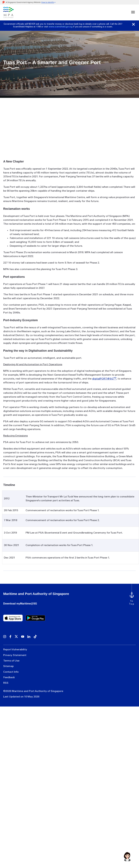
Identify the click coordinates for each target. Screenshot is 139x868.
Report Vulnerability (15, 650)
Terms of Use (11, 660)
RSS (6, 679)
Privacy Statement (15, 655)
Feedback (9, 674)
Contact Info (11, 669)
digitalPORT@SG (104, 379)
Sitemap (8, 665)
